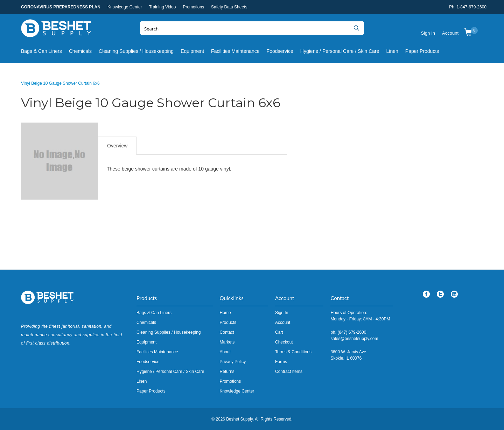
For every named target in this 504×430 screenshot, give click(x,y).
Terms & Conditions (293, 352)
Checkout (284, 342)
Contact (227, 332)
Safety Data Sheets (229, 7)
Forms (281, 362)
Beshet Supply (56, 30)
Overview (117, 146)
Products (228, 322)
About (225, 352)
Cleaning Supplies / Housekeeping (136, 51)
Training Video (163, 7)
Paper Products (422, 51)
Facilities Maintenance (235, 51)
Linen (392, 51)
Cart (279, 332)
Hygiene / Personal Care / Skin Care (340, 51)
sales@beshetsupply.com (354, 339)
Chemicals (80, 51)
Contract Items (289, 372)
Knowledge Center (125, 7)
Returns (227, 372)
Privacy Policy (233, 362)
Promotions (193, 7)
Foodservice (280, 51)
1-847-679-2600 (472, 7)
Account (450, 33)
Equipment (192, 51)
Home (225, 313)
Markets (227, 342)
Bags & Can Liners (41, 51)
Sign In (428, 33)
